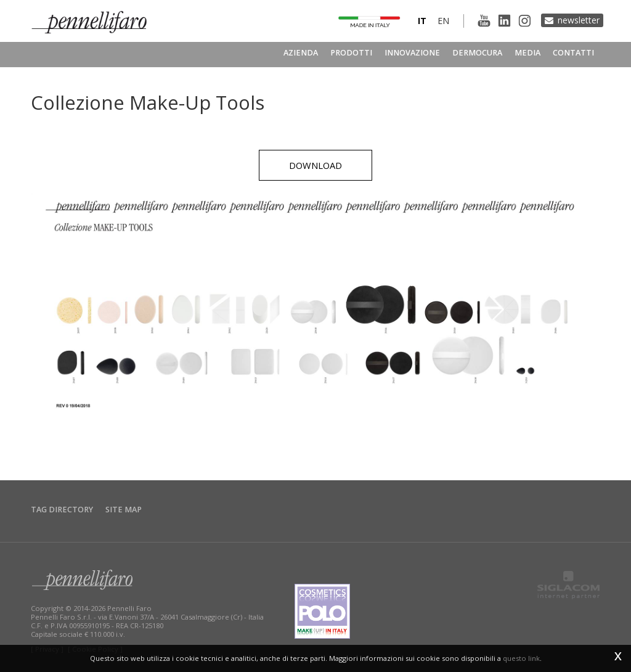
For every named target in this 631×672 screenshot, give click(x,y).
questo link (521, 658)
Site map (124, 510)
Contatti (573, 53)
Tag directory (62, 510)
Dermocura (477, 53)
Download (315, 165)
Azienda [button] (301, 53)
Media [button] (527, 53)
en (443, 21)
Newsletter (579, 20)
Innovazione (412, 53)
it (422, 21)
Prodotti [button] (351, 53)
